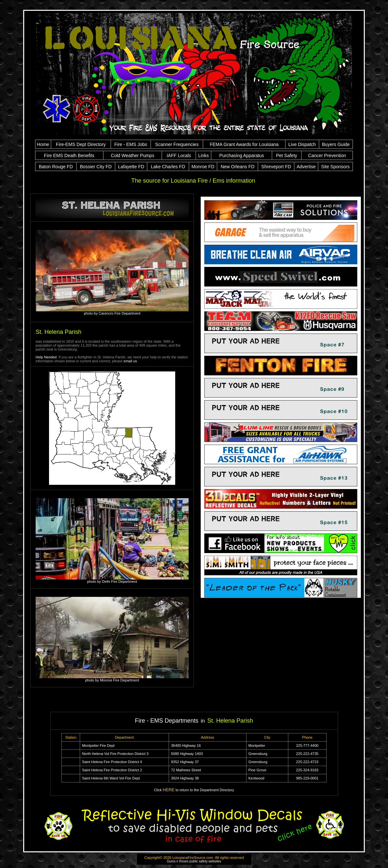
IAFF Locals (179, 156)
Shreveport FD (276, 167)
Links (203, 156)
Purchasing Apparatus (242, 156)
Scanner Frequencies (177, 144)
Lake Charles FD (168, 167)
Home (43, 144)
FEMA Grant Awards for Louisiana (244, 144)
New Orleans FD (237, 167)
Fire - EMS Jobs (131, 144)
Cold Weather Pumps (133, 156)
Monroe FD (203, 167)
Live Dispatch (302, 144)
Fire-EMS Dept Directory (81, 144)
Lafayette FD (131, 167)
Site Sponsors (336, 167)
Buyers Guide (336, 144)
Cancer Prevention (327, 156)
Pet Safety (287, 156)
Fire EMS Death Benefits (69, 156)
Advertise (306, 167)
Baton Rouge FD (56, 167)
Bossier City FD (96, 167)
